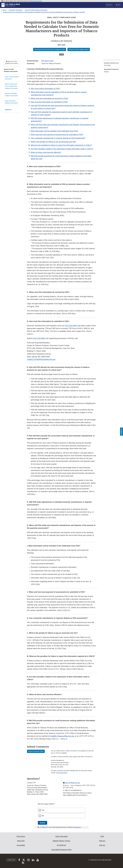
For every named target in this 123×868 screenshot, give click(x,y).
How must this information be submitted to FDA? (49, 102)
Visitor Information (61, 836)
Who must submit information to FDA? (45, 89)
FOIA (102, 836)
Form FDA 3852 (71, 326)
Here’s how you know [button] (36, 1)
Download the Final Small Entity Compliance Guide (50, 49)
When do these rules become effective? (46, 152)
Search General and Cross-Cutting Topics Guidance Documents (11, 86)
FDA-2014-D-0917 (47, 61)
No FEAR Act (61, 845)
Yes (43, 810)
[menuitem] (112, 65)
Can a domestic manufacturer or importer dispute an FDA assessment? (58, 138)
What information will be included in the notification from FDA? (55, 131)
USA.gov (102, 845)
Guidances (8, 110)
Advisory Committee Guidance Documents (11, 95)
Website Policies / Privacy (61, 841)
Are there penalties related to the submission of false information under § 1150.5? (62, 149)
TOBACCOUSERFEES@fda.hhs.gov (41, 359)
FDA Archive (21, 836)
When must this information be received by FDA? (50, 98)
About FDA (21, 841)
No (43, 816)
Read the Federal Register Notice (79, 49)
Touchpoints (77, 827)
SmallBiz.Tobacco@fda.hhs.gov (62, 736)
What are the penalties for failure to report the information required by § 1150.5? (61, 145)
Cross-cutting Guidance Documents (12, 78)
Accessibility (21, 845)
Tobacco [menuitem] (106, 72)
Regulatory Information (16, 10)
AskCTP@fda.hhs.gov (72, 783)
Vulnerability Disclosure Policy (61, 850)
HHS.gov (102, 841)
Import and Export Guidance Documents (11, 102)
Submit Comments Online (36, 751)
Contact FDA (11, 860)
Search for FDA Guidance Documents (36, 10)
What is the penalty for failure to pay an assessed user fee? (54, 142)
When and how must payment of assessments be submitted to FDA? (57, 135)
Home (4, 10)
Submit (42, 823)
